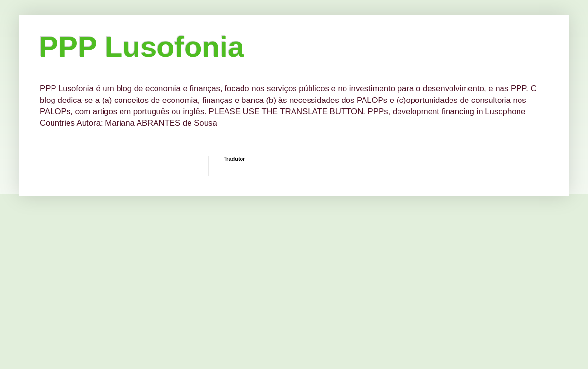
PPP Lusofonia (141, 47)
